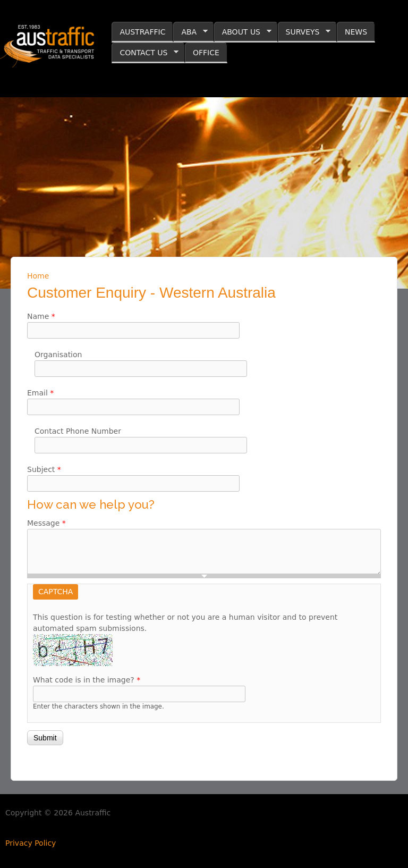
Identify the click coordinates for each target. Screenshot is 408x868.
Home (38, 276)
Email (40, 393)
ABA (190, 32)
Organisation (58, 355)
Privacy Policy (31, 843)
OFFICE (206, 53)
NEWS (356, 32)
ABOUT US (243, 32)
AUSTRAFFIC (142, 32)
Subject (44, 469)
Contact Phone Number (78, 431)
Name (41, 316)
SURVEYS (304, 32)
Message (46, 523)
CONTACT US (145, 53)
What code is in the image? (87, 680)
